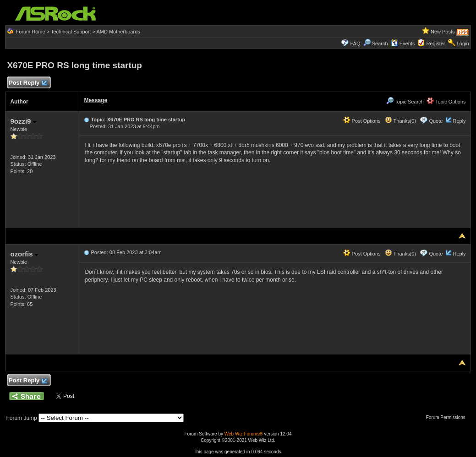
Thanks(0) (400, 121)
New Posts (443, 32)
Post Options (362, 121)
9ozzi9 (23, 121)
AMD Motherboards (118, 32)
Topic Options (446, 102)
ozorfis (24, 254)
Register (436, 44)
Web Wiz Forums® (244, 434)
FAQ (355, 44)
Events (403, 44)
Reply (459, 121)
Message (96, 100)
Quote (436, 121)
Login (463, 44)
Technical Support (71, 32)
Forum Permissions (448, 417)
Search (380, 44)
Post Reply (27, 83)
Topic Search (405, 102)
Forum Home (30, 32)
